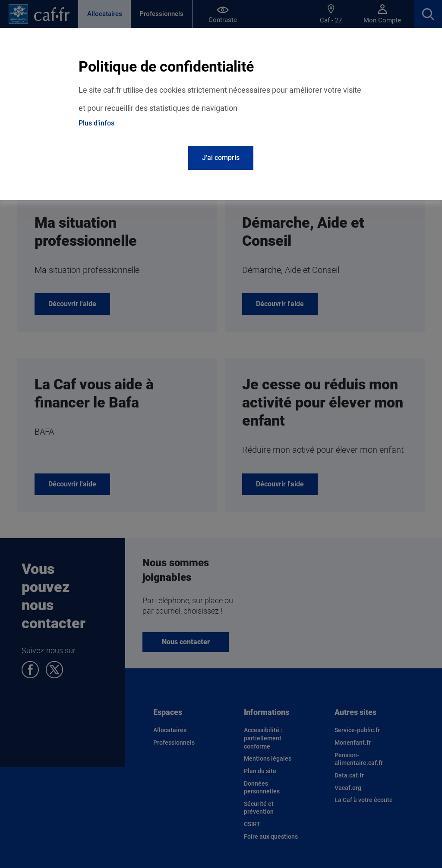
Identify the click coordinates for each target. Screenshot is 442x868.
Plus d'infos (96, 123)
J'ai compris (221, 158)
